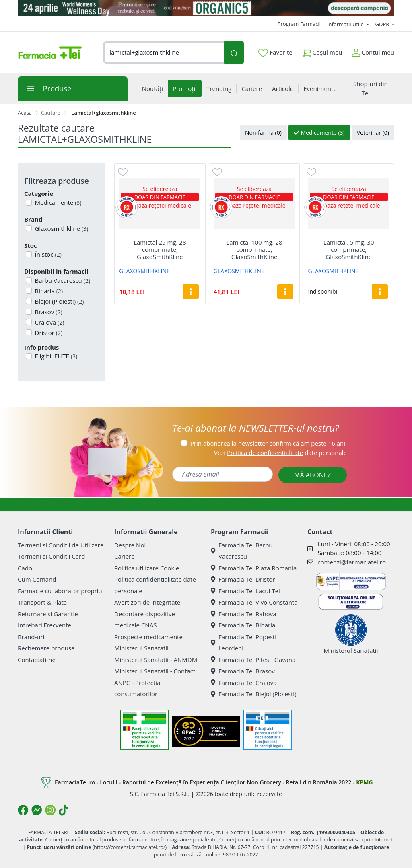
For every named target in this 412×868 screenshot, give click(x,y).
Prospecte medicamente (148, 637)
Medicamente (58, 202)
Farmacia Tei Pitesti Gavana (253, 660)
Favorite (275, 53)
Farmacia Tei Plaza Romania (254, 568)
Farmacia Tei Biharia (243, 625)
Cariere (125, 556)
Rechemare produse (46, 648)
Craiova (49, 322)
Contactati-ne (37, 660)
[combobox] (164, 52)
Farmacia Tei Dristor (243, 579)
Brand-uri (31, 637)
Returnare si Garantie (48, 614)
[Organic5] (206, 8)
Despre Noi (130, 545)
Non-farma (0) (263, 133)
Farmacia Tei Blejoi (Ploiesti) (254, 694)
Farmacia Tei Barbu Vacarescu (242, 551)
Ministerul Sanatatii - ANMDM (156, 660)
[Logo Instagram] (50, 810)
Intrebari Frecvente (44, 625)
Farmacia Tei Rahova (244, 614)
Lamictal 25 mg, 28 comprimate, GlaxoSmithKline (160, 249)
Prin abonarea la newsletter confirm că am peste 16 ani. (269, 443)
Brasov (48, 312)
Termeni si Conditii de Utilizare (61, 545)
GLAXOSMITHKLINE (144, 271)
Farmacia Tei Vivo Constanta (254, 602)
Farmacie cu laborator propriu (60, 591)
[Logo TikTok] (63, 810)
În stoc (47, 254)
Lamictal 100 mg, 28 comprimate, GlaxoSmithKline (254, 249)
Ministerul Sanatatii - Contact (155, 671)
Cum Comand (37, 579)
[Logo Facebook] (23, 810)
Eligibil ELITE (56, 356)
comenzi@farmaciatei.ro (352, 562)
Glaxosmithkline (61, 228)
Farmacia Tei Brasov (243, 671)
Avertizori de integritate (147, 602)
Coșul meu (322, 51)
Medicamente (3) (319, 133)
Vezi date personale (280, 453)
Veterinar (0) (373, 133)
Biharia (48, 291)
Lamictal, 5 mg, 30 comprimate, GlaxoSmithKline (349, 249)
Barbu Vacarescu (62, 280)
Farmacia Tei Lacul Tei (245, 591)
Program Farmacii (299, 24)
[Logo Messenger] (37, 810)
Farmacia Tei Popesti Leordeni (244, 643)
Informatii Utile (346, 24)
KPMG (364, 782)
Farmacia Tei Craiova (244, 683)
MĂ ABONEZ (313, 475)
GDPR (383, 24)
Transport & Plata (42, 602)
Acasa (25, 113)
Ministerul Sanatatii (141, 648)
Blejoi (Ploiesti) (59, 301)
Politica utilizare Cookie (147, 568)
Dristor (48, 333)
